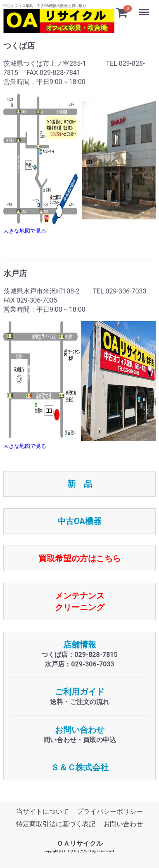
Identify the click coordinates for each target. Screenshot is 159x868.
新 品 (80, 484)
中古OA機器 (79, 521)
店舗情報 (80, 644)
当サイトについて (43, 811)
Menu (145, 8)
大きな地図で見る (25, 231)
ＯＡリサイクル (80, 843)
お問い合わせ (80, 730)
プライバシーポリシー (110, 811)
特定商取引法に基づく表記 (56, 824)
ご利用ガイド (80, 692)
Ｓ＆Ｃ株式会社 (80, 767)
